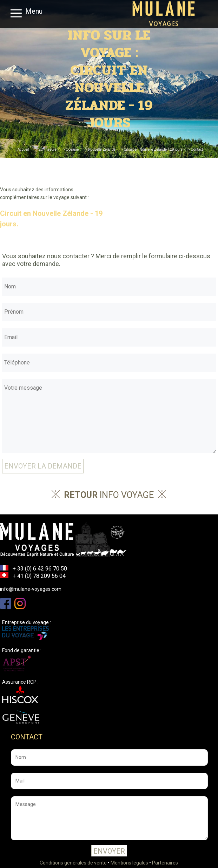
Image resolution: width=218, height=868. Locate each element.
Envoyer (109, 851)
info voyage (109, 495)
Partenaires (165, 863)
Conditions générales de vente (73, 863)
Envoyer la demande (43, 466)
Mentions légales (129, 863)
